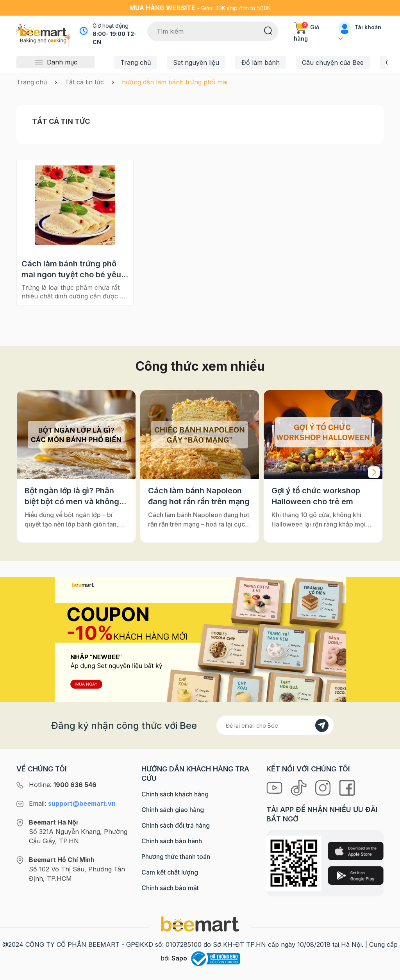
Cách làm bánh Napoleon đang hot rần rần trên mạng (199, 496)
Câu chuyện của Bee (333, 62)
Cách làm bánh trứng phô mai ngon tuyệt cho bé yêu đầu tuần (71, 270)
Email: (72, 803)
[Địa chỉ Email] (275, 725)
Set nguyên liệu (196, 62)
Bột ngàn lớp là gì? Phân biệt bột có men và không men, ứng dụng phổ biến (72, 496)
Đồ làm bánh (261, 62)
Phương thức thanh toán (176, 857)
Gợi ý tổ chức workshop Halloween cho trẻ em (316, 496)
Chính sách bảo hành (172, 841)
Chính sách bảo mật (170, 888)
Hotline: (63, 785)
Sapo (179, 958)
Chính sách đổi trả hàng (176, 825)
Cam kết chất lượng (170, 872)
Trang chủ (136, 62)
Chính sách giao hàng (173, 810)
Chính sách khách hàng (175, 794)
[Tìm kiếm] (268, 30)
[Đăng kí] (322, 725)
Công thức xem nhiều (200, 366)
